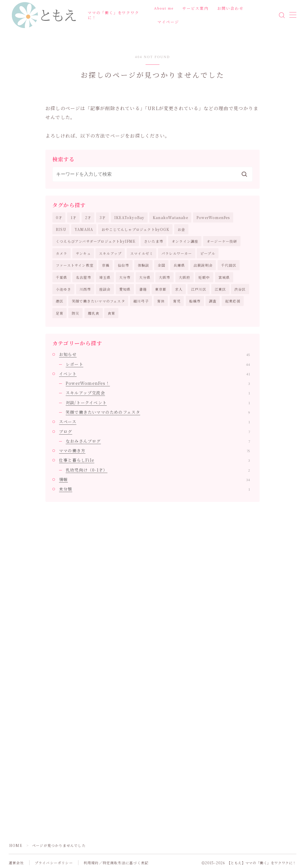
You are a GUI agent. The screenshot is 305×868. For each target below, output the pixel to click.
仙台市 (124, 265)
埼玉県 (105, 277)
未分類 (155, 489)
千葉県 (62, 277)
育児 (177, 301)
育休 (161, 301)
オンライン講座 (185, 241)
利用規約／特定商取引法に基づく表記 (116, 863)
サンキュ (83, 253)
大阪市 (165, 277)
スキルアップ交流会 (158, 393)
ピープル (208, 253)
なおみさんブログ (158, 441)
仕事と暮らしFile (155, 460)
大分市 (125, 277)
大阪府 (185, 277)
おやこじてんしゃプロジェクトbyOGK (135, 229)
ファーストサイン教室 (75, 265)
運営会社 (16, 863)
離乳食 (94, 313)
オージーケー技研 (222, 241)
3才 (103, 217)
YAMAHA (84, 229)
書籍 (143, 289)
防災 (76, 313)
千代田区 (229, 265)
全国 (161, 265)
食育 (111, 313)
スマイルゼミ (142, 253)
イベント (155, 374)
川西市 (85, 289)
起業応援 (233, 301)
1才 (74, 217)
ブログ (155, 431)
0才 (59, 217)
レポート (158, 364)
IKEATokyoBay (129, 217)
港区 (60, 301)
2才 (88, 217)
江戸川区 (199, 289)
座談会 (105, 289)
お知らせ (155, 354)
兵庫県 (179, 265)
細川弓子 (141, 301)
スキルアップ (110, 253)
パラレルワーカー (177, 253)
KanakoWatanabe (170, 217)
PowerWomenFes (213, 217)
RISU (61, 229)
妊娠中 (204, 277)
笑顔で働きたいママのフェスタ (98, 301)
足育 (60, 313)
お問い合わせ (230, 9)
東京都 (161, 289)
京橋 (106, 265)
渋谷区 (240, 289)
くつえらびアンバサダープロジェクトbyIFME (96, 241)
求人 (179, 289)
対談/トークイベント (158, 403)
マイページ (168, 22)
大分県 (145, 277)
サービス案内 (195, 9)
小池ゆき (64, 289)
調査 (213, 301)
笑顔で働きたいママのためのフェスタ (158, 412)
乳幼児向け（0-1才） (158, 470)
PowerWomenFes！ (158, 383)
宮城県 (224, 277)
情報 (155, 479)
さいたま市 (154, 241)
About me (164, 8)
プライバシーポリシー (54, 863)
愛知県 (125, 289)
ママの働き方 (155, 450)
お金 (181, 229)
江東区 (221, 289)
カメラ (62, 253)
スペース (155, 422)
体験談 (144, 265)
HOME (16, 845)
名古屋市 (83, 277)
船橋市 (195, 301)
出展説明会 (203, 265)
